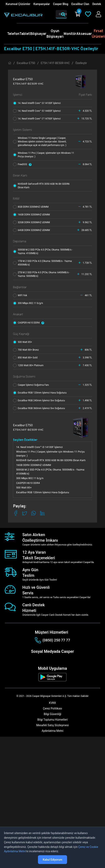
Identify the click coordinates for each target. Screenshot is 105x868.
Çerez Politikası (52, 708)
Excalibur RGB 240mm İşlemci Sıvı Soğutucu (40, 400)
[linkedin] (53, 658)
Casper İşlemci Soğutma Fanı (32, 385)
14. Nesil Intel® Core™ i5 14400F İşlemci (38, 111)
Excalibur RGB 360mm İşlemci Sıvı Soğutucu (40, 408)
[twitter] (47, 658)
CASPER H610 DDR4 (30, 323)
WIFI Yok (21, 295)
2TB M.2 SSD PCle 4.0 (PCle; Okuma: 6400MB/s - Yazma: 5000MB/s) (41, 274)
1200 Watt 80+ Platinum (29, 365)
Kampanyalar (42, 4)
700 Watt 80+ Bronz (27, 350)
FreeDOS (23, 164)
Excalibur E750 (26, 63)
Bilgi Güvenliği (52, 714)
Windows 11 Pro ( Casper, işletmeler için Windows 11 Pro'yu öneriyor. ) (44, 155)
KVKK (52, 703)
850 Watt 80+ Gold (26, 358)
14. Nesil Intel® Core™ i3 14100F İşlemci (38, 103)
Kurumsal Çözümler (18, 4)
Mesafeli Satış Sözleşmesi (52, 725)
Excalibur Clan (80, 4)
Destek (97, 4)
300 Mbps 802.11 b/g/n (29, 303)
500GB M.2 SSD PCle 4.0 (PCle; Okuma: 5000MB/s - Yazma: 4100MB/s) (43, 252)
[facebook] (34, 658)
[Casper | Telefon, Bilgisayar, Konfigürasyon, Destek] (23, 15)
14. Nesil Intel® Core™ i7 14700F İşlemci (38, 119)
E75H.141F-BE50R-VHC (55, 63)
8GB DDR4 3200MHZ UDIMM (32, 207)
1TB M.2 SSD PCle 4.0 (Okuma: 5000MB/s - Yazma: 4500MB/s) (43, 263)
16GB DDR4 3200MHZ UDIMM (32, 215)
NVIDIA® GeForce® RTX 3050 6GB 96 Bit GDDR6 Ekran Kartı (41, 186)
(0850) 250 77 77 (52, 640)
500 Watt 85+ (23, 342)
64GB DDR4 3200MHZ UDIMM (32, 230)
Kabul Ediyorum (52, 860)
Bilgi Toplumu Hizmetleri (52, 720)
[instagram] (40, 658)
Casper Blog (61, 4)
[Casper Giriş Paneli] (98, 14)
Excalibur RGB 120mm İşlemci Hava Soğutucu (41, 393)
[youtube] (60, 658)
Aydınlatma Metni (53, 731)
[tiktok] (67, 658)
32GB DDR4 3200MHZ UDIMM (32, 222)
